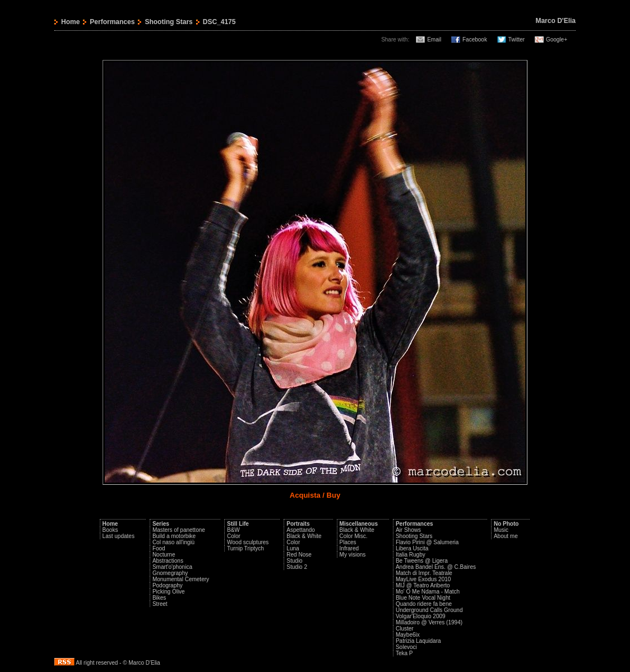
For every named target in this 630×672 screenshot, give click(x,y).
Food (159, 548)
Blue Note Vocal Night (423, 598)
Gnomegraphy (170, 573)
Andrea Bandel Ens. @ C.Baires (436, 567)
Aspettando (301, 530)
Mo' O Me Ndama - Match (428, 592)
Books (110, 530)
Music (501, 530)
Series (161, 524)
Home (70, 22)
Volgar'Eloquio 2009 (421, 616)
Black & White (304, 536)
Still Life (238, 524)
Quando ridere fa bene (424, 604)
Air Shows (408, 530)
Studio (294, 561)
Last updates (119, 536)
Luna (293, 548)
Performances (112, 22)
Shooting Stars (168, 22)
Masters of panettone (179, 530)
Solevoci (406, 647)
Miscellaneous (359, 524)
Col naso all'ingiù (173, 542)
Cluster (405, 629)
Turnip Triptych (245, 548)
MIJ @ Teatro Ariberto (423, 585)
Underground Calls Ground (429, 610)
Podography (168, 585)
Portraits (298, 524)
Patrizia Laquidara (418, 641)
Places (348, 542)
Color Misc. (354, 536)
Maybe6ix (408, 635)
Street (160, 604)
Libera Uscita (412, 548)
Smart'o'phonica (172, 567)
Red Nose (299, 555)
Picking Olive (169, 592)
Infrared (349, 548)
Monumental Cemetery (181, 579)
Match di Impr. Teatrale (424, 573)
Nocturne (164, 555)
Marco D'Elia (555, 21)
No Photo (506, 524)
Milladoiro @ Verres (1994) (429, 622)
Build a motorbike (174, 536)
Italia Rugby (411, 555)
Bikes (159, 598)
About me (506, 536)
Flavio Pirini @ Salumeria (427, 542)
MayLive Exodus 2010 (423, 579)
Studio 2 (297, 567)
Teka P (404, 653)
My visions (353, 555)
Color (234, 536)
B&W (233, 530)
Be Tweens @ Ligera (422, 561)
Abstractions (168, 561)
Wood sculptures (248, 542)
